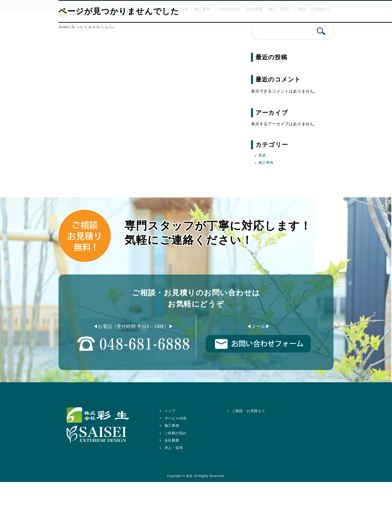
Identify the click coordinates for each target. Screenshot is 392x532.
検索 (321, 31)
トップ (170, 411)
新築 (262, 155)
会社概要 (172, 440)
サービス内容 (176, 418)
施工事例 (266, 162)
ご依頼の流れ (176, 433)
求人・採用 (174, 448)
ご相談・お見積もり (249, 411)
